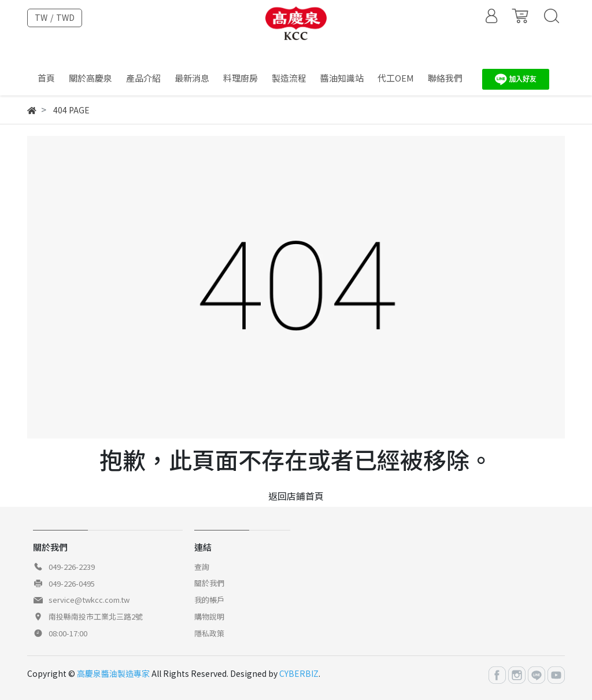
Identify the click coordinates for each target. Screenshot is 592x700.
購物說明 (209, 616)
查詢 (202, 567)
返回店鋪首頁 (296, 496)
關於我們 (209, 583)
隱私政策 (209, 633)
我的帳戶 (209, 600)
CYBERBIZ (299, 673)
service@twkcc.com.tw (89, 600)
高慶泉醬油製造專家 (113, 673)
